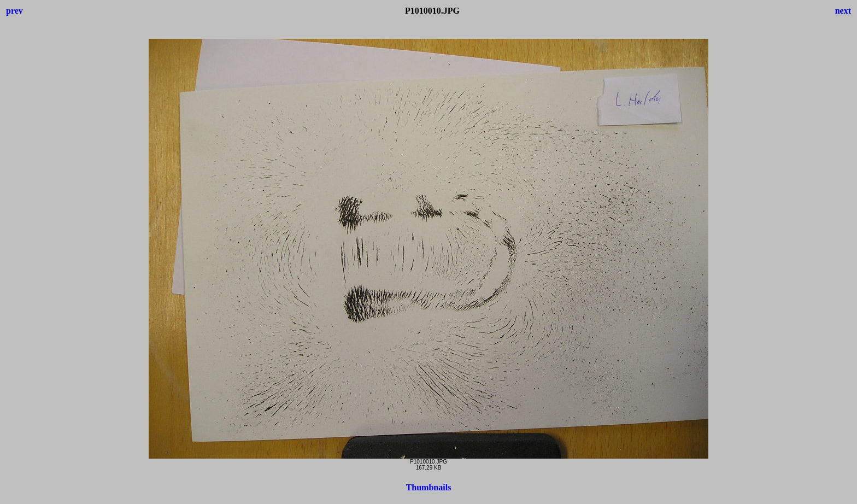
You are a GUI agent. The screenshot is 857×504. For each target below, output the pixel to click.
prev (14, 11)
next (843, 11)
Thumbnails (429, 487)
